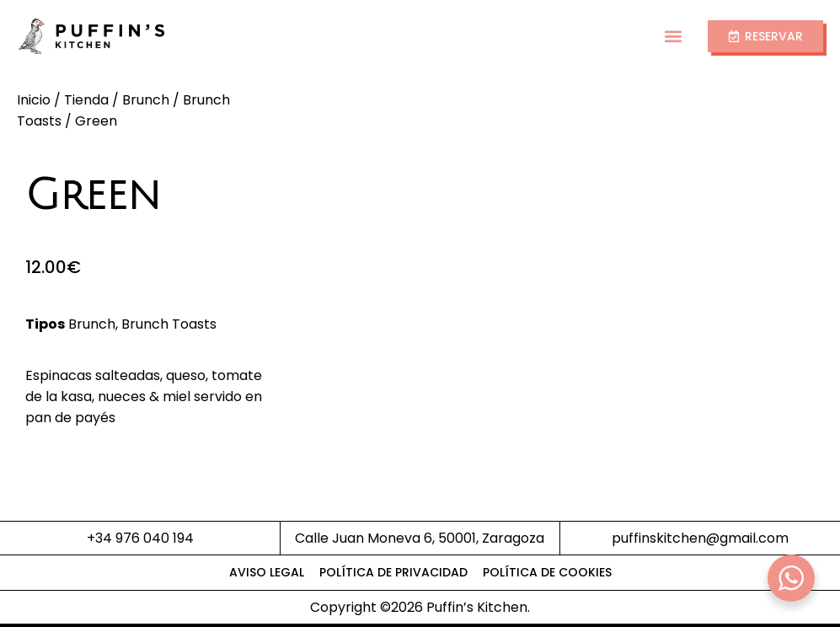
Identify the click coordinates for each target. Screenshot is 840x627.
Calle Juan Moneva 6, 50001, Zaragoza (420, 538)
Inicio (34, 100)
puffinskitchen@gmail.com (700, 538)
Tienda (86, 100)
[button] (674, 37)
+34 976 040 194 (140, 538)
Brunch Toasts (169, 324)
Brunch (146, 100)
